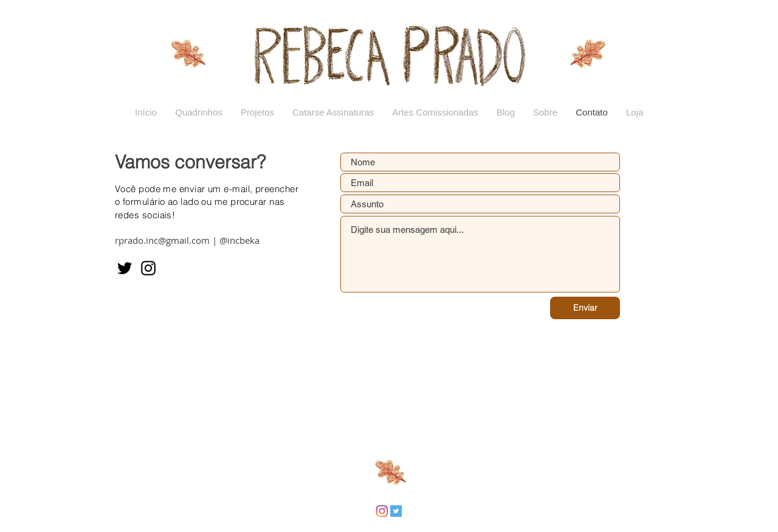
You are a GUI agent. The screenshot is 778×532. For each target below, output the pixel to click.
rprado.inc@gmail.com (162, 240)
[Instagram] (148, 268)
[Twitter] (125, 268)
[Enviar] (585, 308)
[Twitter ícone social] (396, 511)
